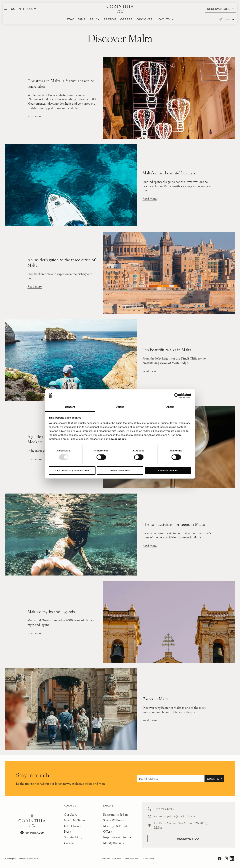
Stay (70, 19)
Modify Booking (114, 843)
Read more (35, 116)
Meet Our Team (74, 820)
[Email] (171, 779)
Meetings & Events (116, 826)
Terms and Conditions (111, 859)
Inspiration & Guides (117, 837)
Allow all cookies (168, 470)
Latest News (72, 826)
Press (67, 832)
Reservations (219, 9)
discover (145, 19)
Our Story (71, 815)
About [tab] (170, 407)
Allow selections (120, 470)
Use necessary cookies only (72, 470)
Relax (95, 19)
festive (110, 19)
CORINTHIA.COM (24, 9)
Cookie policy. (118, 439)
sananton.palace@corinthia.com (176, 816)
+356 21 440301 (164, 809)
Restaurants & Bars (116, 815)
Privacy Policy (131, 859)
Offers (127, 19)
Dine (82, 19)
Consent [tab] (70, 407)
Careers (69, 843)
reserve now (188, 839)
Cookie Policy (148, 859)
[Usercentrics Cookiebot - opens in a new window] (177, 396)
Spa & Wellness (114, 820)
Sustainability (73, 837)
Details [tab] (120, 407)
